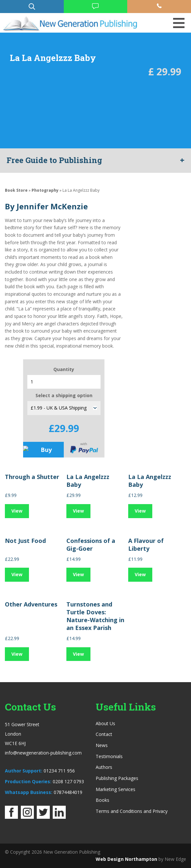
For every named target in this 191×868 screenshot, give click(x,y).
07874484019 (68, 792)
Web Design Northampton (126, 859)
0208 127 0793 (68, 781)
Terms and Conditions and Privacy (132, 811)
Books (102, 800)
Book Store (16, 190)
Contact (104, 734)
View (17, 511)
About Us (105, 723)
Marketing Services (116, 789)
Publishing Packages (117, 778)
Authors (104, 767)
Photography (45, 190)
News (102, 745)
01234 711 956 (59, 771)
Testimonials (109, 756)
